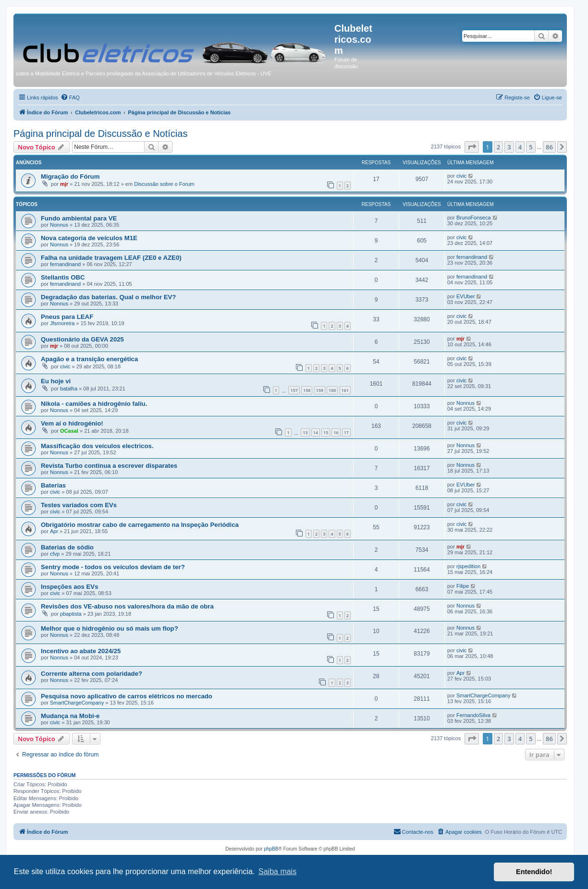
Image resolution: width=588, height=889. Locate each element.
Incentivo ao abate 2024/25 (81, 651)
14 (316, 432)
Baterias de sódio (67, 547)
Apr (54, 531)
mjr (64, 184)
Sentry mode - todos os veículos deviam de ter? (113, 567)
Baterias (53, 485)
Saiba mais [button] (277, 871)
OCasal (69, 431)
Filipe (463, 586)
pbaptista (71, 614)
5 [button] (531, 147)
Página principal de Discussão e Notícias (100, 134)
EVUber (466, 296)
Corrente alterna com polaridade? (92, 674)
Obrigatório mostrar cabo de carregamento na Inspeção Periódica (140, 525)
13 (305, 432)
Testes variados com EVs (79, 505)
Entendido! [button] (534, 872)
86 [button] (549, 147)
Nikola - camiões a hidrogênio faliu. (94, 404)
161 (345, 390)
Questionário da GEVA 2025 (82, 339)
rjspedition (468, 566)
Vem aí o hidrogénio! (72, 423)
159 (320, 390)
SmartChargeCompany (77, 703)
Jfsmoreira (62, 323)
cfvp (55, 554)
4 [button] (520, 147)
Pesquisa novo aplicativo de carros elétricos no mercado (127, 696)
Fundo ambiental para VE (79, 218)
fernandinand (65, 264)
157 (294, 390)
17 (346, 432)
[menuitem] (70, 97)
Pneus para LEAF (67, 317)
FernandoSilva (473, 715)
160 (332, 390)
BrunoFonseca (474, 218)
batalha (69, 389)
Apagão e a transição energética (89, 359)
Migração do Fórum (70, 177)
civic (461, 176)
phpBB (271, 849)
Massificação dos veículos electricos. (97, 446)
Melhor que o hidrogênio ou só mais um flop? (110, 628)
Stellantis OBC (63, 277)
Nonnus (59, 225)
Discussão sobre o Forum (164, 184)
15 (326, 432)
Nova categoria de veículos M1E (89, 238)
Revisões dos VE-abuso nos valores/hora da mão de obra (127, 606)
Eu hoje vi (56, 381)
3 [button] (509, 147)
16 (336, 432)
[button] (472, 147)
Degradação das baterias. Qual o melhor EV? (108, 297)
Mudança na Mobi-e (70, 716)
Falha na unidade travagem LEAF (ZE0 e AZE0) (111, 258)
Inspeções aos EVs (69, 587)
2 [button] (498, 147)
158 (307, 390)
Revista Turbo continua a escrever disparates (109, 466)
